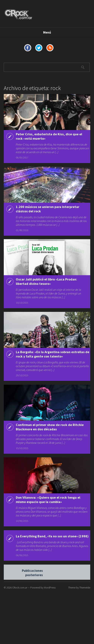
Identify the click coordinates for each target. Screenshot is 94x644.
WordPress (50, 588)
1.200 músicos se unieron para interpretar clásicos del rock (48, 209)
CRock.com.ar (20, 588)
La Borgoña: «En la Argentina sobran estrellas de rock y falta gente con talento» (53, 355)
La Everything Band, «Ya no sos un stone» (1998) (52, 540)
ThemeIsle (85, 588)
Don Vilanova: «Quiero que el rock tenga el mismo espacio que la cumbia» (48, 503)
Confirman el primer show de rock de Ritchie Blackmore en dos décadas (50, 429)
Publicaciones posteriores (32, 576)
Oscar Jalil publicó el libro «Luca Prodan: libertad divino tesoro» (46, 282)
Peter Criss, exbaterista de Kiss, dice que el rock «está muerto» (49, 136)
